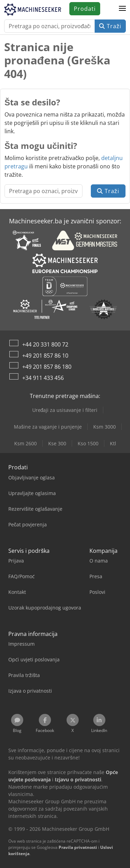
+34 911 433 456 (43, 378)
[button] (122, 9)
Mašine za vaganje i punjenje (48, 427)
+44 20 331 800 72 (45, 344)
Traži (110, 26)
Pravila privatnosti (78, 847)
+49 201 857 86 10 (45, 356)
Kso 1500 (88, 443)
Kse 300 (57, 443)
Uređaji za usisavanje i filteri (65, 410)
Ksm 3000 (105, 427)
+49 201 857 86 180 (47, 367)
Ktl (113, 443)
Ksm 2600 (25, 443)
